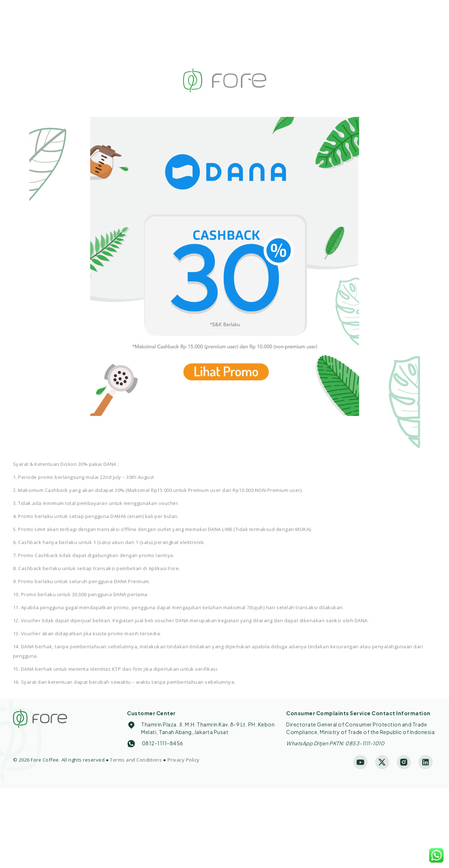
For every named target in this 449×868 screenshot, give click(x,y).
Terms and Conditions (136, 760)
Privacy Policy (184, 760)
